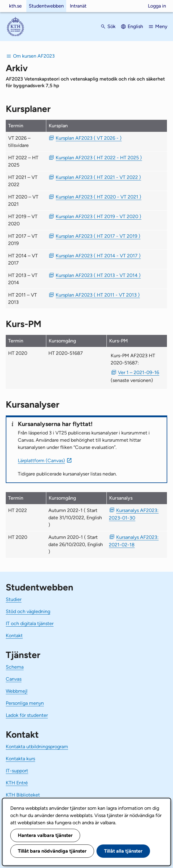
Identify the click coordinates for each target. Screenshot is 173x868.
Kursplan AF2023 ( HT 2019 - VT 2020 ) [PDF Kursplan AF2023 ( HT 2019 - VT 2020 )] (98, 216)
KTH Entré (17, 783)
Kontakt (14, 636)
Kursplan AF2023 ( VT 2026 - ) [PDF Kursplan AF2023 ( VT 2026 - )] (89, 138)
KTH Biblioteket (23, 795)
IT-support (17, 771)
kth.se (15, 6)
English (135, 26)
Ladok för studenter (27, 715)
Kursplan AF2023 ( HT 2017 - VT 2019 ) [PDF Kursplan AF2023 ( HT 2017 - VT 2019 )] (98, 236)
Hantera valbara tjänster (45, 835)
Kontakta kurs (20, 759)
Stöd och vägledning (28, 611)
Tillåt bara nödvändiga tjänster (52, 851)
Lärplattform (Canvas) (41, 461)
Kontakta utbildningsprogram (37, 747)
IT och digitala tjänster (30, 623)
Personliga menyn (25, 703)
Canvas (14, 679)
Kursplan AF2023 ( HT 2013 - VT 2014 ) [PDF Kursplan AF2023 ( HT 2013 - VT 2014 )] (98, 275)
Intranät (78, 6)
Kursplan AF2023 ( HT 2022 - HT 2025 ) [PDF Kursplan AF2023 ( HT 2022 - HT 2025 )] (99, 158)
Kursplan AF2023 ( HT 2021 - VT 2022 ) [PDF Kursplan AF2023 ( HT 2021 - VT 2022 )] (98, 177)
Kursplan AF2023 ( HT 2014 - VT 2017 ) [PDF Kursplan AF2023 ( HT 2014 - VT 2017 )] (98, 256)
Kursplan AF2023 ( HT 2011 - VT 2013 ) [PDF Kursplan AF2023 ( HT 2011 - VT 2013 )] (98, 295)
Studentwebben (46, 6)
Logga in (157, 6)
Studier (14, 599)
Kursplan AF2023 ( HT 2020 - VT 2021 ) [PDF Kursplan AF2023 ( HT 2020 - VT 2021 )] (98, 197)
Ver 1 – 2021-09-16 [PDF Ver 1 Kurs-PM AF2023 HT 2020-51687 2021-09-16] (139, 372)
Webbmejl (17, 691)
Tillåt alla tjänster (123, 851)
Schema (15, 667)
